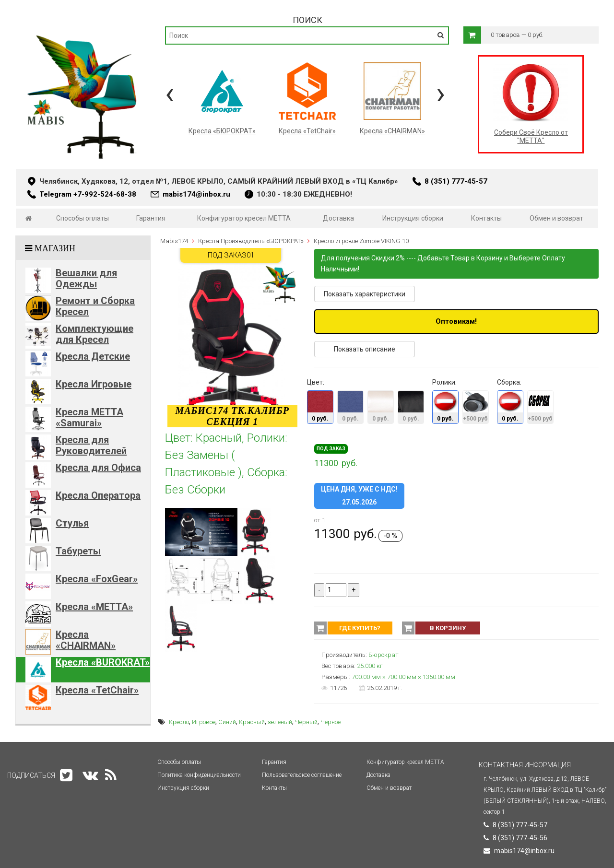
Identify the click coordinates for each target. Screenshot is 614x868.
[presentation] (170, 93)
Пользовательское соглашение (302, 775)
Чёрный (306, 722)
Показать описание (365, 349)
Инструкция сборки (413, 218)
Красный (252, 722)
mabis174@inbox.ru (196, 194)
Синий (227, 722)
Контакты (486, 218)
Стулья (72, 523)
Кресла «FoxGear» (97, 579)
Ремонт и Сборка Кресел (95, 306)
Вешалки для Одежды (86, 278)
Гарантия (151, 218)
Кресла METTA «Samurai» (89, 417)
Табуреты (78, 551)
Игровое (204, 722)
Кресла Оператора (98, 495)
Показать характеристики (365, 294)
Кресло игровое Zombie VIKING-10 (361, 241)
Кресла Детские (93, 356)
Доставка (338, 218)
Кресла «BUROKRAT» (103, 662)
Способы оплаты (83, 218)
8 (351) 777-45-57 (456, 181)
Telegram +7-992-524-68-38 (88, 194)
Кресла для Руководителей (91, 445)
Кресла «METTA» (94, 607)
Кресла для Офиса (98, 468)
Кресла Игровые (94, 384)
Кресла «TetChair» (97, 690)
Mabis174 (174, 241)
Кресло (179, 722)
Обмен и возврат (556, 218)
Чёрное (331, 722)
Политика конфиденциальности (199, 775)
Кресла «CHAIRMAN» (86, 640)
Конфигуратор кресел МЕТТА (244, 218)
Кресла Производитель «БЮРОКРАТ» (251, 241)
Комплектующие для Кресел (94, 334)
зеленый (280, 722)
